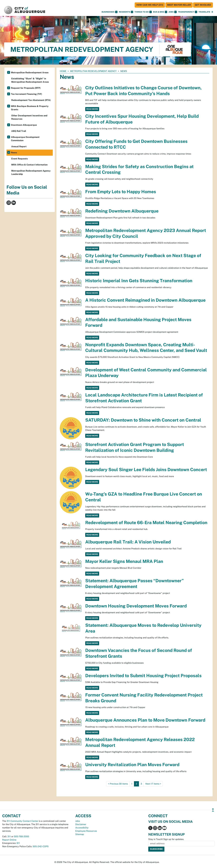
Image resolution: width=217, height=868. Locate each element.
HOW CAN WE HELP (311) (150, 5)
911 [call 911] (18, 843)
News (14, 153)
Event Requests (19, 159)
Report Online (9, 840)
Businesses (110, 12)
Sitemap (80, 834)
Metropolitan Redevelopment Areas (30, 73)
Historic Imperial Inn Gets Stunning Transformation (139, 281)
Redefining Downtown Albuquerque (122, 211)
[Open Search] (212, 12)
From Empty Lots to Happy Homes (121, 192)
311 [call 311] (9, 836)
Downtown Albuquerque (24, 125)
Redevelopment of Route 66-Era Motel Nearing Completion (146, 523)
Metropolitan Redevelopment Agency (93, 71)
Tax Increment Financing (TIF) (27, 94)
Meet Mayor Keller (179, 5)
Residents (126, 12)
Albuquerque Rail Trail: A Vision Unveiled (128, 542)
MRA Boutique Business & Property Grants (30, 108)
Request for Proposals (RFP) (26, 88)
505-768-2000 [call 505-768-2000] (21, 836)
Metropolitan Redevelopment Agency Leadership (31, 172)
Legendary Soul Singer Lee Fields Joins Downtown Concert (146, 470)
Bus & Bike (160, 12)
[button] (204, 12)
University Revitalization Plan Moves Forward (132, 765)
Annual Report (19, 146)
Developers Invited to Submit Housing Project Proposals (143, 676)
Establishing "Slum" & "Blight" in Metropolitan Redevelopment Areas (30, 80)
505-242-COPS (41, 846)
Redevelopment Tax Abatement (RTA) (31, 100)
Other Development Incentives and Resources (29, 117)
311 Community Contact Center (22, 821)
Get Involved (203, 5)
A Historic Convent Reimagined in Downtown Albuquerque (145, 300)
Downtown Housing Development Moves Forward (136, 606)
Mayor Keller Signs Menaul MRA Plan (124, 561)
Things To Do (143, 12)
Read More (92, 109)
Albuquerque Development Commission (25, 139)
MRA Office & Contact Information (29, 165)
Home (63, 71)
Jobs (173, 12)
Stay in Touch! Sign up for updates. (166, 839)
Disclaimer (81, 824)
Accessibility (82, 828)
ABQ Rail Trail (19, 131)
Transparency (188, 12)
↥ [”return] (213, 810)
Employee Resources (86, 831)
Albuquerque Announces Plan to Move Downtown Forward (145, 720)
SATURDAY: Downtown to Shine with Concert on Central (143, 420)
